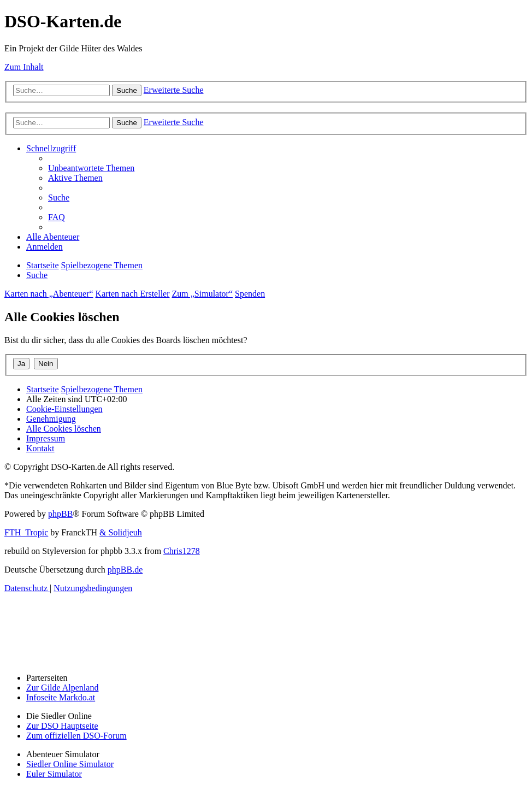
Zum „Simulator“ (203, 294)
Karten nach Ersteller (133, 294)
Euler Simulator (54, 774)
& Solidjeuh (121, 532)
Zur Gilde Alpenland (62, 688)
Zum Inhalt (24, 67)
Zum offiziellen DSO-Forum (76, 736)
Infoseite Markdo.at (61, 697)
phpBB (60, 514)
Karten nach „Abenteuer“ (49, 294)
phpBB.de (125, 570)
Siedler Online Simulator (70, 764)
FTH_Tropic (26, 532)
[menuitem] (91, 168)
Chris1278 (182, 551)
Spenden (250, 294)
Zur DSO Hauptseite (62, 726)
